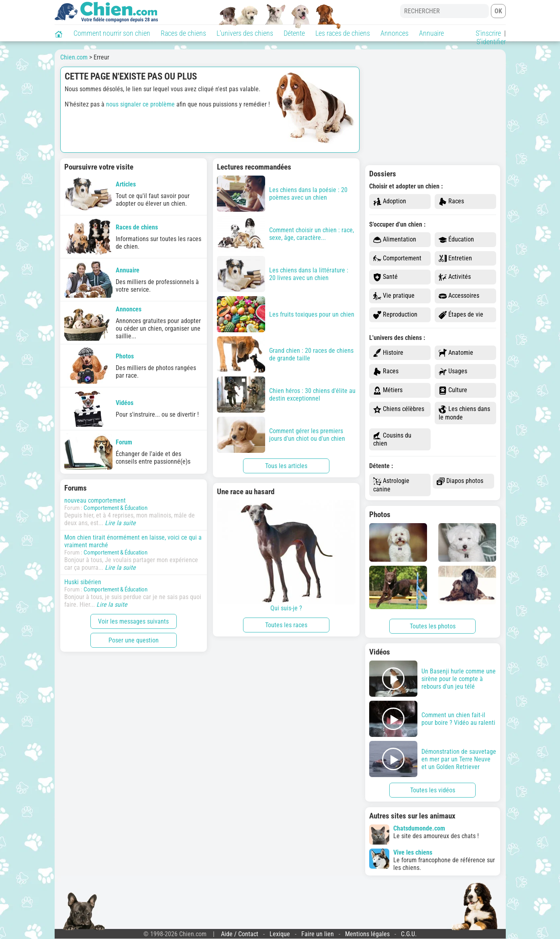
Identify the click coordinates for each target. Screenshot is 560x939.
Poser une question (134, 640)
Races (451, 202)
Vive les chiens (413, 852)
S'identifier (491, 42)
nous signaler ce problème (140, 104)
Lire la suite (120, 523)
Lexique (280, 934)
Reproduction (395, 315)
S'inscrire (488, 33)
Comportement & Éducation (115, 508)
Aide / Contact (240, 934)
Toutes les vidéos (433, 790)
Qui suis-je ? (286, 556)
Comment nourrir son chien (112, 33)
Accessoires (459, 296)
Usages (453, 371)
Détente (294, 33)
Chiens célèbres (399, 409)
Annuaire (431, 33)
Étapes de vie (461, 315)
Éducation (456, 240)
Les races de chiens (343, 33)
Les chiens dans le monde (464, 413)
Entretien (455, 259)
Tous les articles (286, 466)
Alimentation (395, 240)
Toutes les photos (433, 626)
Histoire (388, 353)
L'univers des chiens (245, 33)
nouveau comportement (95, 500)
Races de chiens (183, 33)
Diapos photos (460, 481)
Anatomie (456, 353)
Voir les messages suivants (133, 621)
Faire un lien (318, 934)
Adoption (390, 202)
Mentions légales (367, 934)
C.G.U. (409, 934)
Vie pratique (394, 296)
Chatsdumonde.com (419, 828)
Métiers (388, 390)
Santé (385, 277)
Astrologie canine (391, 485)
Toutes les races (286, 625)
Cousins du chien (392, 440)
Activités (455, 277)
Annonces (394, 33)
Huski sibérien (83, 582)
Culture (453, 390)
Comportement (397, 259)
